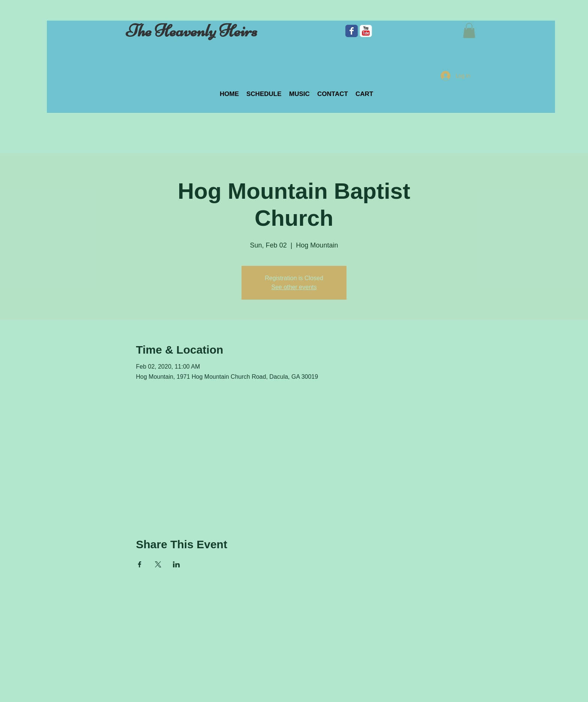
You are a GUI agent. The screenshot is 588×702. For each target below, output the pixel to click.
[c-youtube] (366, 31)
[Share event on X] (158, 564)
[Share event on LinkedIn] (176, 564)
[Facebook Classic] (352, 31)
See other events (294, 287)
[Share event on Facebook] (140, 564)
